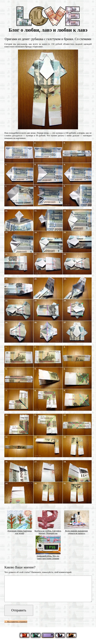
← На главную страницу (16, 622)
